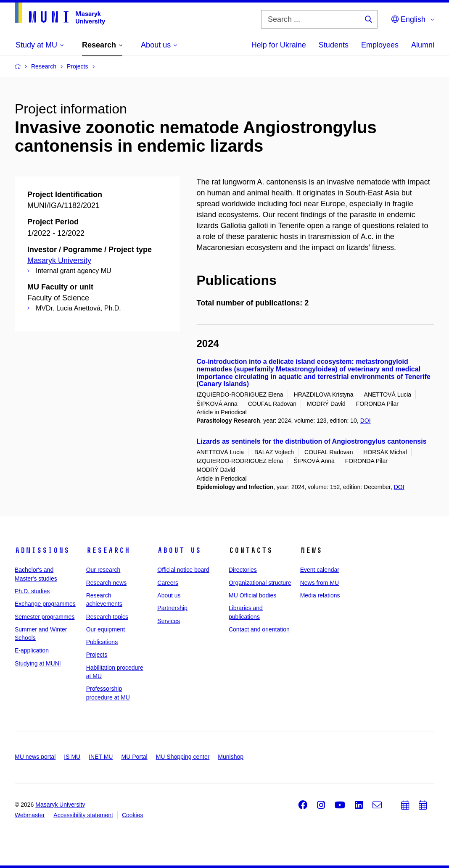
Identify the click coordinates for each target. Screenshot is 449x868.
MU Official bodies (252, 595)
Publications (102, 642)
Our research (103, 570)
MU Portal (134, 757)
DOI (366, 421)
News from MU (320, 583)
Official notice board (183, 570)
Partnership (172, 608)
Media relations (320, 595)
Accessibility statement (83, 815)
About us (179, 550)
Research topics (107, 617)
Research (108, 550)
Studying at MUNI (38, 663)
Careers (168, 583)
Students (334, 45)
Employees (380, 45)
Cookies (133, 815)
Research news (107, 583)
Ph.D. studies (32, 591)
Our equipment (106, 629)
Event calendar (320, 570)
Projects (97, 655)
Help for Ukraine (279, 45)
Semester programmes (45, 617)
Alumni (423, 45)
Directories (243, 570)
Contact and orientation (259, 629)
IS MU (72, 757)
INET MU (101, 757)
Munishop (231, 757)
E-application (32, 650)
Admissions (42, 550)
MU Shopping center (183, 757)
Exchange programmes (45, 604)
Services (169, 621)
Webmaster (30, 815)
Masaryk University (59, 260)
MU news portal (35, 757)
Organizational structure (260, 583)
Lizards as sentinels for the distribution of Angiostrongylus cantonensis (312, 441)
